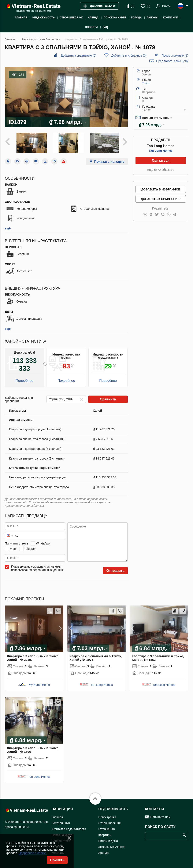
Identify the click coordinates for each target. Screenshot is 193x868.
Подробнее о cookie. (33, 853)
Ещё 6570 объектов (161, 170)
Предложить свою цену (172, 61)
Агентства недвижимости (69, 828)
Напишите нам (160, 816)
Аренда (103, 852)
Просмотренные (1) (175, 56)
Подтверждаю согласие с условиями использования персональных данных (37, 567)
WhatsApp (43, 542)
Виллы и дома (108, 840)
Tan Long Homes (161, 151)
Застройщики (61, 822)
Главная (57, 816)
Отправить (115, 570)
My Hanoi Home (39, 684)
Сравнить (108, 398)
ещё (8, 227)
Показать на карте (109, 160)
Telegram (30, 548)
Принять (57, 860)
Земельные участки (112, 846)
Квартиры (105, 834)
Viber (13, 548)
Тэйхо (146, 83)
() (133, 6)
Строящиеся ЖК (110, 822)
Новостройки (107, 816)
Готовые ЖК (107, 828)
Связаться (161, 160)
